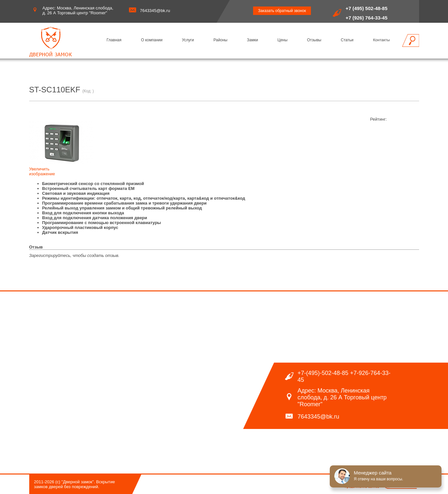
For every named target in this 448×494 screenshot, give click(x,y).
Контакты (381, 40)
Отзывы (314, 40)
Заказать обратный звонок (282, 11)
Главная (114, 40)
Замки (252, 40)
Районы (220, 40)
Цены (282, 40)
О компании (152, 40)
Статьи (347, 40)
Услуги (188, 40)
